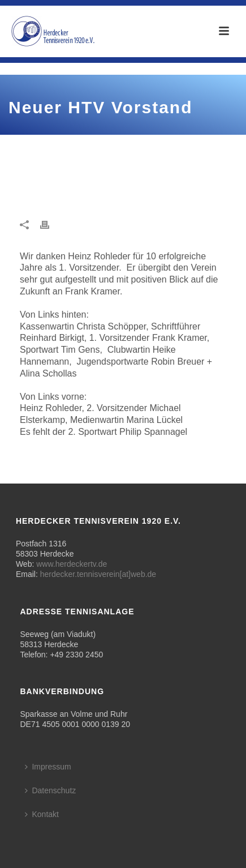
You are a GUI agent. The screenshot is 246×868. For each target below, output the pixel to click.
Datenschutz (50, 790)
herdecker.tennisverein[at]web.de (98, 574)
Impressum (48, 767)
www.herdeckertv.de (72, 564)
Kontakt (42, 814)
